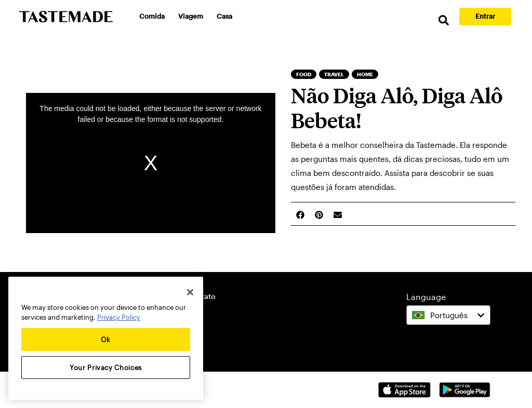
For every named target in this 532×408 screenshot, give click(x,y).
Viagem (191, 16)
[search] (444, 21)
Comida (152, 16)
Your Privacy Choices (106, 368)
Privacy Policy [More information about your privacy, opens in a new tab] (119, 317)
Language (426, 297)
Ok (106, 339)
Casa (224, 16)
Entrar (485, 16)
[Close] (190, 292)
